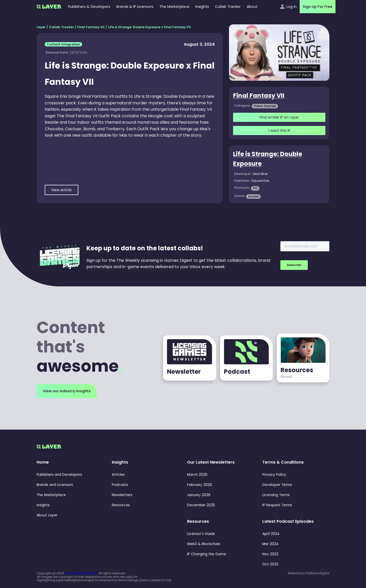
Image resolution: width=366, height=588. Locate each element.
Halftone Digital (318, 573)
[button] (202, 7)
